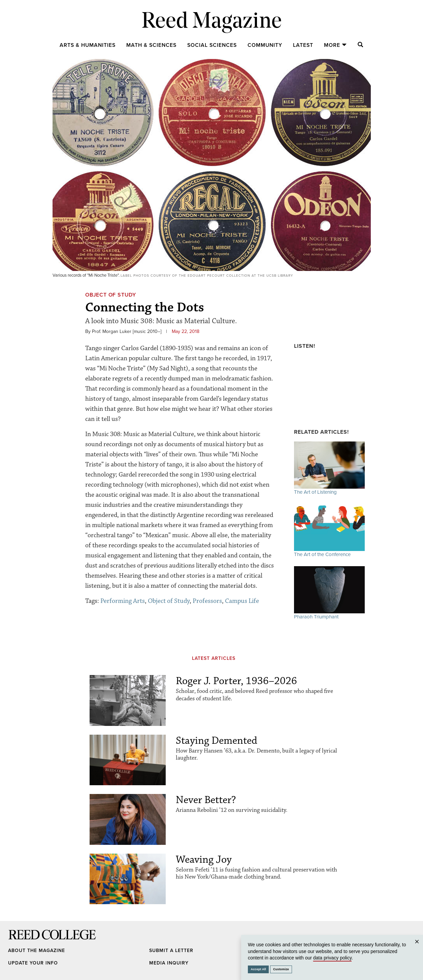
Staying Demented (217, 741)
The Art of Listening (329, 468)
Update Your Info (33, 963)
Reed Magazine (212, 22)
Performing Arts (123, 601)
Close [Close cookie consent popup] (417, 948)
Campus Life (242, 601)
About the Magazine (37, 951)
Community (265, 45)
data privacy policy (332, 958)
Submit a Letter (171, 951)
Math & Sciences (151, 45)
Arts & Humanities (88, 45)
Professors (207, 601)
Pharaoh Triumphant (329, 593)
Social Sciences (212, 45)
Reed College (17, 941)
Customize (281, 969)
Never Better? (206, 800)
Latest (303, 45)
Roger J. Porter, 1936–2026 (236, 681)
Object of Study (111, 295)
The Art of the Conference (329, 531)
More (335, 45)
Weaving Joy (204, 860)
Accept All (258, 969)
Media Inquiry (169, 963)
